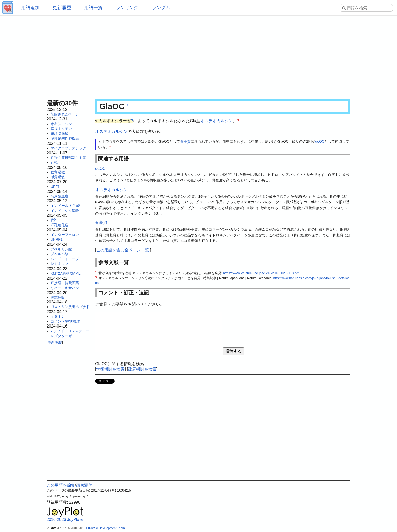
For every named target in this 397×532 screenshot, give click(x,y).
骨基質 (185, 141)
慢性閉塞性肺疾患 (65, 138)
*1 (238, 120)
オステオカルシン (216, 121)
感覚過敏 (58, 177)
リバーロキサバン (65, 288)
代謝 (54, 220)
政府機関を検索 (142, 369)
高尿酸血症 (59, 196)
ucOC (320, 141)
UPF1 (55, 187)
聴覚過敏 (58, 172)
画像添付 (84, 485)
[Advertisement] (198, 56)
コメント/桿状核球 (65, 321)
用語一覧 (93, 8)
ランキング (127, 8)
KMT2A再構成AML (65, 273)
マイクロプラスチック (68, 148)
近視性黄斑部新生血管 (68, 158)
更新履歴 (62, 8)
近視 (54, 162)
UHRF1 (57, 239)
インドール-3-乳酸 (65, 206)
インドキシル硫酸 (65, 211)
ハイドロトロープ (65, 259)
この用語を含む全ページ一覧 (123, 250)
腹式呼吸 (58, 297)
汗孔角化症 (59, 225)
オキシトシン (61, 124)
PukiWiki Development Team (105, 528)
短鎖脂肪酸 (59, 134)
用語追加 (30, 8)
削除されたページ (65, 114)
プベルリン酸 (61, 249)
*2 (110, 146)
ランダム (161, 8)
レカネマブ (59, 264)
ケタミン (58, 316)
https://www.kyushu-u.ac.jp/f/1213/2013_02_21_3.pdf (261, 273)
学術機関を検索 (110, 369)
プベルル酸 (59, 254)
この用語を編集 (61, 485)
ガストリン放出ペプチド (70, 307)
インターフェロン (65, 235)
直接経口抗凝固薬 (65, 283)
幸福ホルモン (61, 129)
